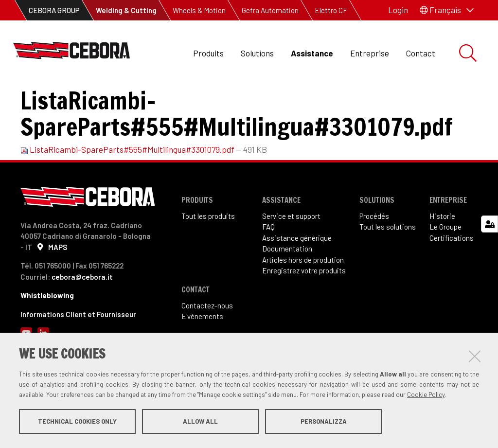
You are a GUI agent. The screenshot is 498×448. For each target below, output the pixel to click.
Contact (421, 53)
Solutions (257, 53)
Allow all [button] (200, 423)
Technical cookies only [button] (77, 423)
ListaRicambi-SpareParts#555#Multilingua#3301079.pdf (128, 195)
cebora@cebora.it (82, 322)
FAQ (268, 272)
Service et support (291, 261)
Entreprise (370, 53)
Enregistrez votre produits (304, 316)
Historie (442, 261)
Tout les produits (208, 261)
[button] (447, 10)
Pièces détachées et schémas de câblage (212, 98)
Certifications (452, 283)
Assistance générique (297, 283)
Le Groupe (445, 272)
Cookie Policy (426, 396)
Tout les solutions (388, 272)
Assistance (312, 53)
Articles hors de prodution (303, 305)
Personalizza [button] (324, 423)
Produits (208, 53)
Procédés (374, 261)
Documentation (111, 98)
